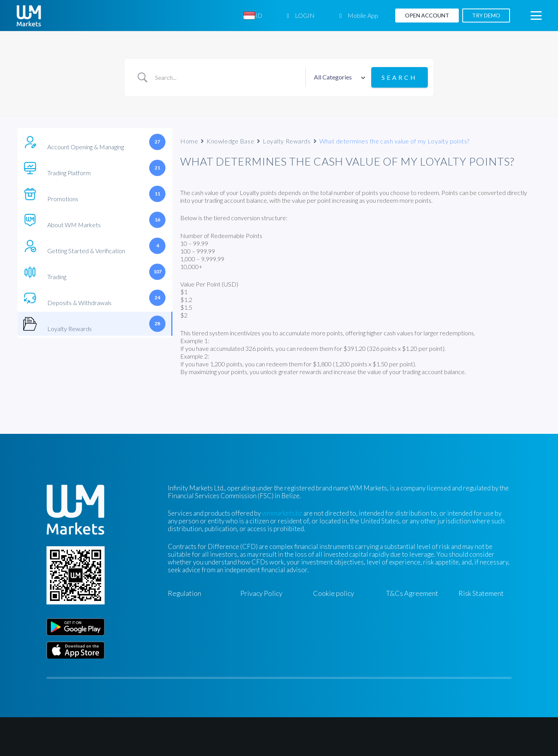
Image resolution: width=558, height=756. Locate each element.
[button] (536, 16)
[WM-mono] (29, 16)
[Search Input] (227, 78)
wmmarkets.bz (282, 513)
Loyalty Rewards (287, 141)
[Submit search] (400, 77)
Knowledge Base (230, 141)
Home (189, 141)
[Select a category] (338, 78)
